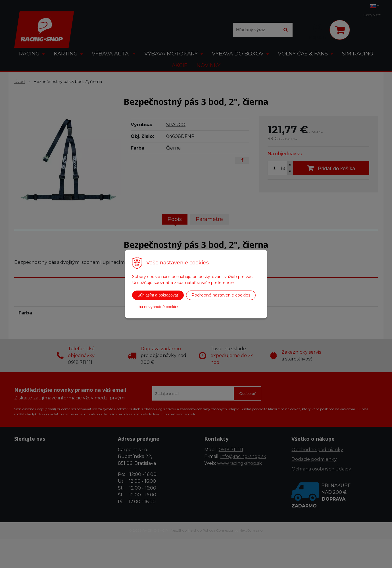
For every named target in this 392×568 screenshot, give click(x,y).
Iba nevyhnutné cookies (158, 307)
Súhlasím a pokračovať (158, 295)
